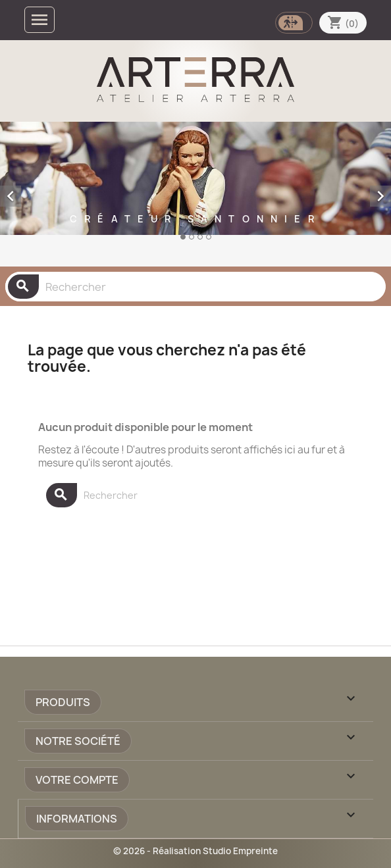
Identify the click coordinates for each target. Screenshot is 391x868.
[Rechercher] (195, 287)
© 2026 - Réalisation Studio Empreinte (195, 851)
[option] (195, 192)
